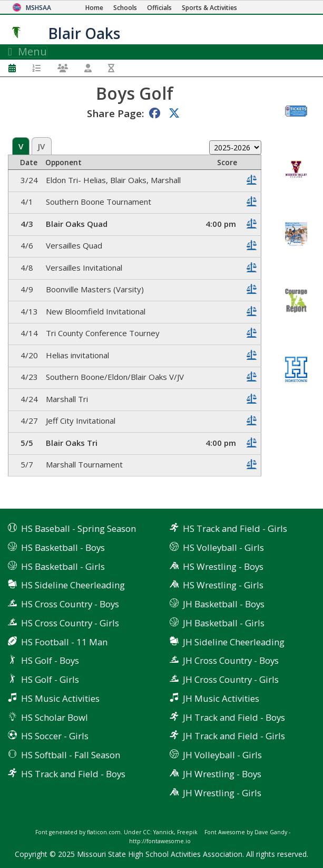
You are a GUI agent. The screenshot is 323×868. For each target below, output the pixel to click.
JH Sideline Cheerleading (234, 642)
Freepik (187, 832)
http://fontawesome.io (160, 841)
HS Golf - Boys (50, 660)
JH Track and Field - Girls (234, 736)
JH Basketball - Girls (224, 623)
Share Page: (115, 113)
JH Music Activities (221, 698)
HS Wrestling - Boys (223, 566)
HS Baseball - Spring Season (79, 528)
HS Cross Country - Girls (70, 623)
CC (146, 832)
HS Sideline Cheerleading (73, 585)
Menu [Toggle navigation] (28, 52)
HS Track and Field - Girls (235, 528)
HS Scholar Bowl (55, 717)
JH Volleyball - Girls (222, 755)
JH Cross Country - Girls (231, 679)
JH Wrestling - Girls (222, 793)
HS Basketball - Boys (63, 547)
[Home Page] (94, 8)
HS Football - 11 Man (64, 642)
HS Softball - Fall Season (71, 755)
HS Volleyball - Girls (223, 547)
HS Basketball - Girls (63, 566)
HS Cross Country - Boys (70, 604)
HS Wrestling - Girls (223, 585)
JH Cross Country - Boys (231, 660)
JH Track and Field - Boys (234, 717)
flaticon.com (104, 832)
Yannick (164, 832)
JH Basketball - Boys (224, 604)
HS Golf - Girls (50, 679)
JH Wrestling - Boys (222, 774)
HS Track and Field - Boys (73, 774)
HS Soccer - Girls (55, 736)
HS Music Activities (60, 698)
